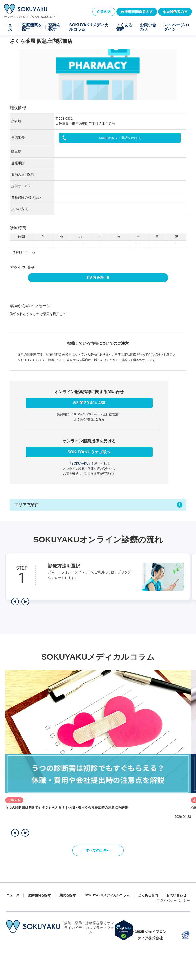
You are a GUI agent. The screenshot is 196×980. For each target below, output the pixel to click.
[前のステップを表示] (15, 602)
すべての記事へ (98, 850)
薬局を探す (55, 27)
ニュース (8, 27)
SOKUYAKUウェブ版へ (89, 452)
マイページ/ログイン (177, 27)
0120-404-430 (92, 403)
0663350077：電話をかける (120, 138)
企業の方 (104, 12)
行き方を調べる (98, 277)
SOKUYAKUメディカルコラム (89, 27)
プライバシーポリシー (173, 900)
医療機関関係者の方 (137, 12)
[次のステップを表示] (25, 602)
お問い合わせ (148, 27)
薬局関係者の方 (175, 12)
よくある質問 (124, 27)
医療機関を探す (32, 27)
